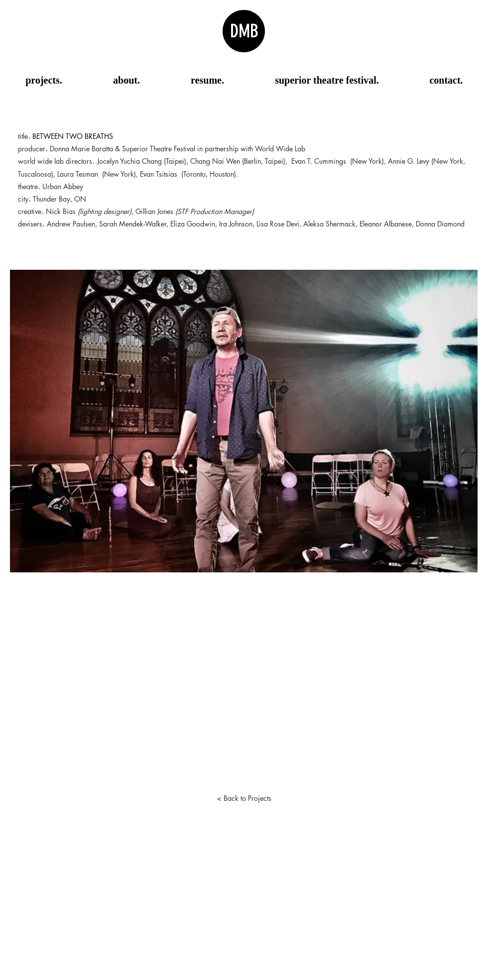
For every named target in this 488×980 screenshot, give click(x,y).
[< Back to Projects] (244, 798)
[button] (244, 421)
